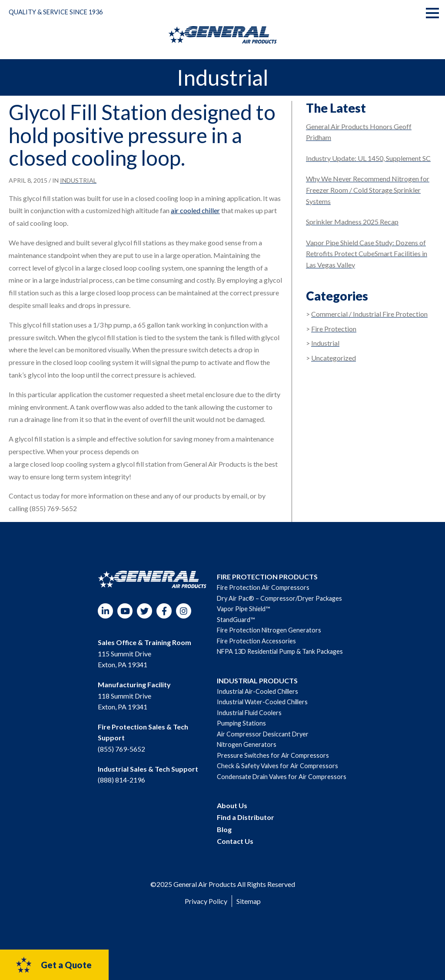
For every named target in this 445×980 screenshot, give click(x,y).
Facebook (164, 611)
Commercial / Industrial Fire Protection (369, 314)
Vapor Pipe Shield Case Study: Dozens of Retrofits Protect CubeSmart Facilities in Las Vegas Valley (367, 254)
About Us (232, 805)
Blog (224, 829)
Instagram (184, 611)
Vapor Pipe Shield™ (243, 609)
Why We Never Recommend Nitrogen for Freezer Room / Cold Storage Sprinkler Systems (368, 190)
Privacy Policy (206, 901)
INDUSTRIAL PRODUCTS (257, 681)
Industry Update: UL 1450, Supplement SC (368, 158)
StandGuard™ (236, 620)
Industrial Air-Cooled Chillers (257, 691)
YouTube (125, 611)
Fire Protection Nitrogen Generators (269, 630)
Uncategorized (334, 358)
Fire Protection (334, 329)
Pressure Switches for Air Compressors (273, 755)
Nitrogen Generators (247, 744)
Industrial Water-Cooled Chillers (262, 702)
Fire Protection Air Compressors (263, 587)
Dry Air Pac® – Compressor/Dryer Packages (279, 598)
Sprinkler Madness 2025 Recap (352, 222)
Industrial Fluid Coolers (249, 713)
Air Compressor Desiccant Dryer (263, 734)
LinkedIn (105, 611)
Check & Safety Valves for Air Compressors (277, 766)
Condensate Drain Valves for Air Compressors (282, 777)
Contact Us (235, 841)
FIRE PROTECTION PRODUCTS (267, 577)
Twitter (144, 611)
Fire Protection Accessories (256, 641)
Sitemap (249, 901)
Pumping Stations (241, 723)
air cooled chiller (195, 210)
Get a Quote (53, 965)
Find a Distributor (246, 817)
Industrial (78, 180)
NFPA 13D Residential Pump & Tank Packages (280, 651)
